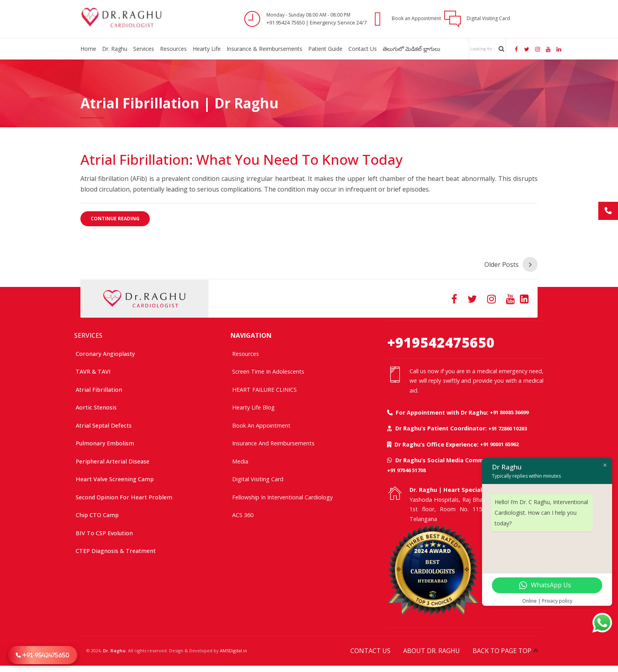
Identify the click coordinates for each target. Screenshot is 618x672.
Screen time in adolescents (268, 370)
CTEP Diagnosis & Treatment (116, 549)
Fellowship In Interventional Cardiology (282, 496)
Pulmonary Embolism (105, 442)
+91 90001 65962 (499, 443)
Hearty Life (207, 49)
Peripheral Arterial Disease (113, 460)
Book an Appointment (261, 424)
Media (240, 460)
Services (144, 49)
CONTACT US (370, 649)
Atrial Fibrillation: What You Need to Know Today (241, 159)
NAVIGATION (251, 334)
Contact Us (363, 49)
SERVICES (88, 334)
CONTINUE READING (115, 219)
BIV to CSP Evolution (104, 531)
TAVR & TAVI (93, 370)
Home (88, 49)
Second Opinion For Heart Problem (124, 496)
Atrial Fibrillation (99, 388)
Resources (173, 49)
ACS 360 (243, 513)
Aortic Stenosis (96, 406)
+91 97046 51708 (406, 469)
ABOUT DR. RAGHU (432, 649)
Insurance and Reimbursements (273, 442)
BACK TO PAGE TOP (502, 649)
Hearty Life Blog (253, 406)
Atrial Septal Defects (104, 424)
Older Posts (502, 263)
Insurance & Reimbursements (264, 49)
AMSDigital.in (234, 649)
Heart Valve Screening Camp (115, 477)
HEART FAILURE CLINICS (264, 388)
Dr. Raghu (115, 49)
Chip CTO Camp (97, 513)
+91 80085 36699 (509, 411)
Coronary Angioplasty (105, 352)
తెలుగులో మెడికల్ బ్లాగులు (411, 49)
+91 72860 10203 (508, 427)
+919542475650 (441, 341)
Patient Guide (325, 49)
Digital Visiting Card (258, 477)
